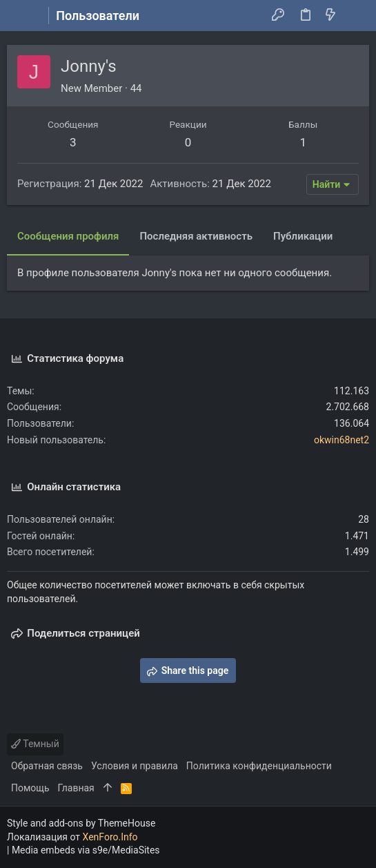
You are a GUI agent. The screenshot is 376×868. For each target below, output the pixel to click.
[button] (21, 16)
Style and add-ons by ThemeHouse (81, 823)
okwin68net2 (342, 440)
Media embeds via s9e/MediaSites (86, 850)
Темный (35, 744)
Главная (76, 788)
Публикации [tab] (303, 236)
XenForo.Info (110, 837)
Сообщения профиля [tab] (68, 236)
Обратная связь (47, 766)
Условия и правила (135, 766)
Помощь (30, 788)
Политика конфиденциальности (259, 766)
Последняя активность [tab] (196, 236)
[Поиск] (356, 16)
